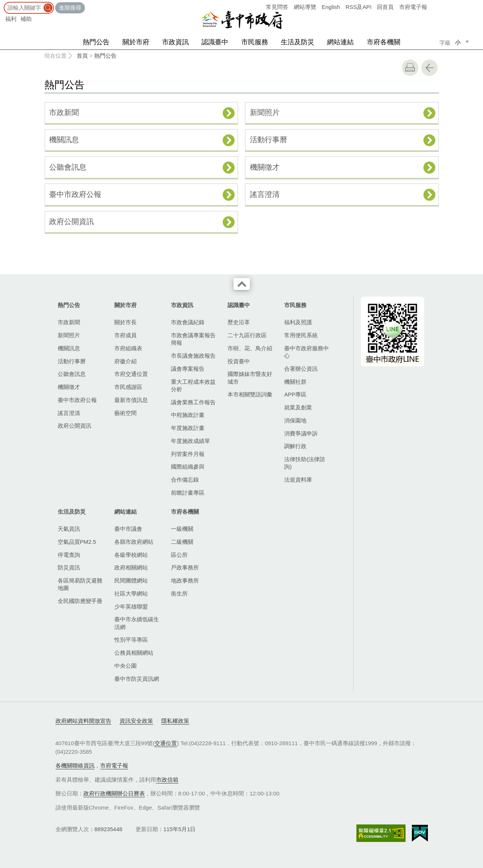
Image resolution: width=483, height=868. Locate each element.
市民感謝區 (128, 387)
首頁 (82, 56)
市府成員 (125, 335)
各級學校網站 (131, 555)
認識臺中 (215, 42)
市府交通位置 (131, 374)
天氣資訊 (69, 529)
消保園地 (295, 420)
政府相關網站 (131, 567)
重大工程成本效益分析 (193, 385)
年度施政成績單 (190, 441)
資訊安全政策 (136, 721)
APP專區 (295, 394)
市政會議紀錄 (188, 322)
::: (2, 4)
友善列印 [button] (410, 68)
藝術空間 (125, 413)
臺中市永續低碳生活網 (137, 623)
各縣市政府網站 (134, 542)
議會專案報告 (188, 369)
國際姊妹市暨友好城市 (250, 378)
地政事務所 (185, 580)
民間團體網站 (131, 580)
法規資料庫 (298, 480)
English (331, 7)
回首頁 (385, 7)
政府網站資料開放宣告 (83, 721)
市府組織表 (128, 348)
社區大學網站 (131, 593)
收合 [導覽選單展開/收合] (242, 284)
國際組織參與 (188, 467)
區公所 (179, 555)
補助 (26, 19)
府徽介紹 (125, 361)
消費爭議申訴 (301, 433)
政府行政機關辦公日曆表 (114, 793)
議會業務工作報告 (193, 402)
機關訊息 (64, 140)
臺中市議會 (128, 529)
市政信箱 (167, 780)
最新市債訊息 (131, 400)
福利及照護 (298, 322)
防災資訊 (69, 567)
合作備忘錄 (185, 480)
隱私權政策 (175, 721)
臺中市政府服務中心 (306, 352)
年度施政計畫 (188, 428)
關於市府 (136, 42)
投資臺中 (239, 361)
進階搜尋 (70, 8)
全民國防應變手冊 (80, 601)
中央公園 (125, 666)
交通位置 (166, 743)
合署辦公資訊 (301, 369)
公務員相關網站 (134, 653)
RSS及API (359, 7)
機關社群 (295, 382)
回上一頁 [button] (429, 68)
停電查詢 (69, 555)
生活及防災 (298, 42)
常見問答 (277, 7)
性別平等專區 (131, 640)
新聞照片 (265, 112)
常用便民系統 (301, 335)
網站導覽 (305, 7)
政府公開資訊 (72, 221)
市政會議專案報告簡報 (193, 339)
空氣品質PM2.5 (77, 542)
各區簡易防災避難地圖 (80, 584)
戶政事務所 (185, 567)
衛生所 (179, 593)
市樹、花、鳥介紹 (250, 348)
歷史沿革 (239, 322)
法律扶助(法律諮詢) (305, 463)
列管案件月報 (188, 454)
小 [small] (458, 42)
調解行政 (295, 446)
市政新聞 (64, 112)
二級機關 (182, 542)
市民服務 (255, 42)
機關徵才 (265, 167)
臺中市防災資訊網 (137, 679)
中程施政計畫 (188, 415)
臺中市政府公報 (75, 194)
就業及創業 (298, 407)
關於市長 (125, 322)
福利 (11, 19)
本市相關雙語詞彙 (250, 394)
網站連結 (340, 42)
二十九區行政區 (247, 335)
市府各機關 (384, 42)
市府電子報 (413, 7)
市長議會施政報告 (193, 356)
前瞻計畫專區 (188, 493)
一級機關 (182, 529)
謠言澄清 (265, 194)
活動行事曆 (268, 140)
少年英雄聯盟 (131, 607)
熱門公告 (96, 42)
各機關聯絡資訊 (75, 765)
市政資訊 (175, 42)
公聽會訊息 (68, 167)
